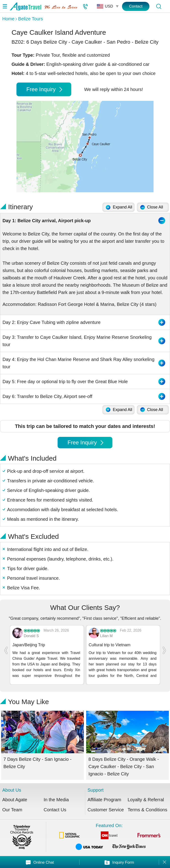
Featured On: (109, 837)
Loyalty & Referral (146, 800)
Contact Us (55, 810)
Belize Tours (31, 19)
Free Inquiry (44, 89)
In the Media (56, 800)
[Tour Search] (159, 6)
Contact (136, 6)
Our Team (12, 810)
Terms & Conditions (147, 810)
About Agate (15, 800)
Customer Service (106, 810)
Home (8, 19)
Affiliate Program (104, 800)
